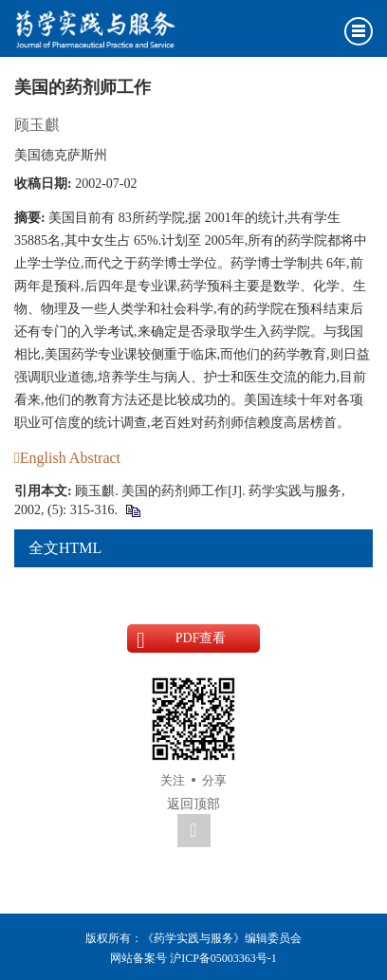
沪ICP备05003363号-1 (223, 958)
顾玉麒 (37, 125)
